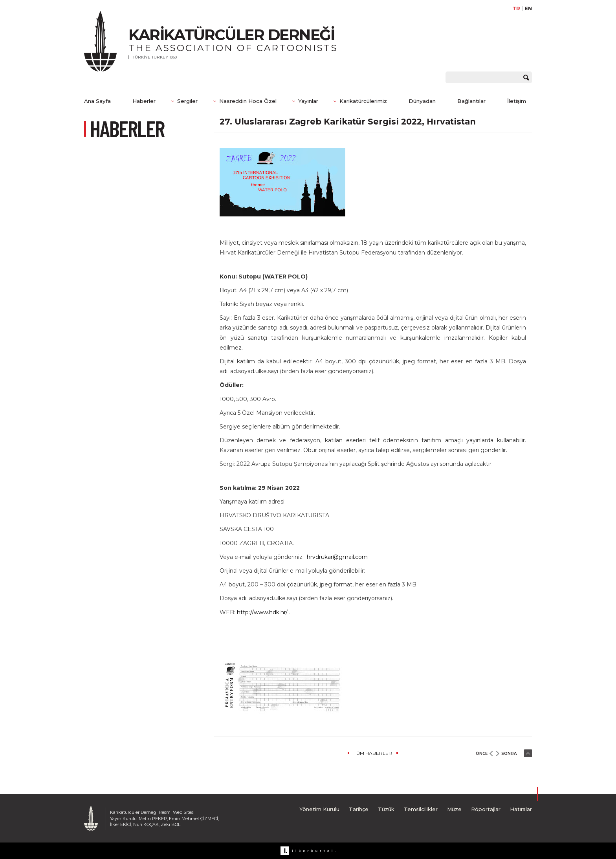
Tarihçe (359, 809)
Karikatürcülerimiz (363, 101)
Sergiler (187, 101)
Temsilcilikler (421, 809)
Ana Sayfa (97, 101)
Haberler (144, 101)
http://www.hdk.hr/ (262, 612)
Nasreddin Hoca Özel (248, 101)
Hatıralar (521, 809)
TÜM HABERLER (373, 753)
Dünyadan (422, 101)
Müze (454, 809)
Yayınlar (308, 101)
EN (528, 8)
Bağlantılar (471, 101)
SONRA (509, 754)
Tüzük (386, 809)
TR (516, 8)
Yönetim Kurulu (319, 809)
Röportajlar (486, 809)
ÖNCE (482, 754)
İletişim (517, 101)
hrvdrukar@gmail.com (337, 557)
